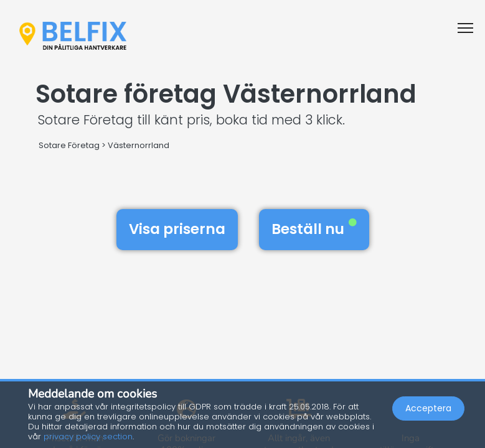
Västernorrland (139, 145)
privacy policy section (88, 436)
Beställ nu (314, 229)
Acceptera (428, 408)
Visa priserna (177, 229)
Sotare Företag (69, 145)
